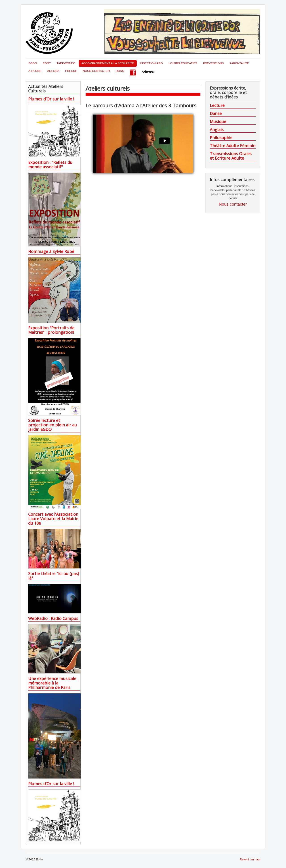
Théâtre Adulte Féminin (233, 146)
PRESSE (71, 71)
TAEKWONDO (66, 63)
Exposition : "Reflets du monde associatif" (50, 165)
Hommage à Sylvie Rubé (51, 251)
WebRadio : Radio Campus (53, 618)
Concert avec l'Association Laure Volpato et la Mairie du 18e (53, 519)
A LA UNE (35, 71)
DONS (120, 71)
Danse (216, 113)
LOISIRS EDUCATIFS (183, 63)
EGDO (33, 63)
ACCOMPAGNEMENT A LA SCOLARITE (108, 63)
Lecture (217, 105)
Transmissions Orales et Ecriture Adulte (231, 156)
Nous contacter (233, 204)
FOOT (47, 63)
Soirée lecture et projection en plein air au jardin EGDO (53, 425)
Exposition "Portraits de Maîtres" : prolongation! (51, 330)
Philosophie (221, 138)
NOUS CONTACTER (96, 71)
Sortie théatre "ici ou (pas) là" (54, 576)
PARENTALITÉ (239, 63)
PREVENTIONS (213, 63)
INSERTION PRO (151, 63)
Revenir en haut (250, 859)
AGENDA (53, 71)
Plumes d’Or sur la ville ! (51, 99)
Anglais (217, 129)
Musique (218, 121)
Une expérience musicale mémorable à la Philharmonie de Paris (52, 683)
